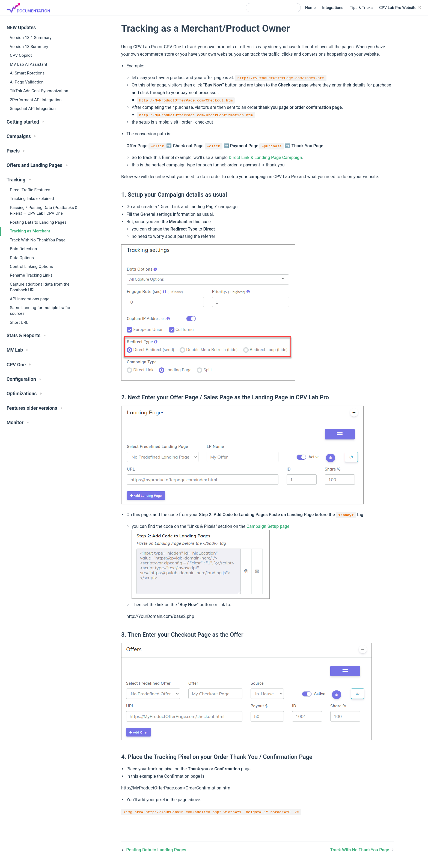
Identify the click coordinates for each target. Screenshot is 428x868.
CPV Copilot (21, 55)
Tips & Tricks (361, 8)
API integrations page (30, 299)
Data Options (22, 258)
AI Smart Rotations (27, 73)
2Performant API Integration (36, 100)
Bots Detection (23, 249)
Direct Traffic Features (30, 190)
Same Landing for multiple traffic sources (40, 311)
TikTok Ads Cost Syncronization (39, 91)
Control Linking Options (31, 267)
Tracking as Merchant (30, 231)
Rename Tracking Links (31, 275)
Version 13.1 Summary (31, 38)
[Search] (273, 8)
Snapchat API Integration (33, 109)
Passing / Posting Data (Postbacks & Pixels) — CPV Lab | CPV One (44, 210)
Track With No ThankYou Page (38, 240)
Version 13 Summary (29, 47)
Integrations (333, 8)
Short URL (19, 322)
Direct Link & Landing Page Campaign (265, 158)
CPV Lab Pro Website (400, 8)
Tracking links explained (32, 199)
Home (310, 8)
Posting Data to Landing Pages (38, 222)
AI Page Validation (27, 82)
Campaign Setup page (268, 526)
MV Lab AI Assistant (29, 64)
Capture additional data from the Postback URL (40, 287)
